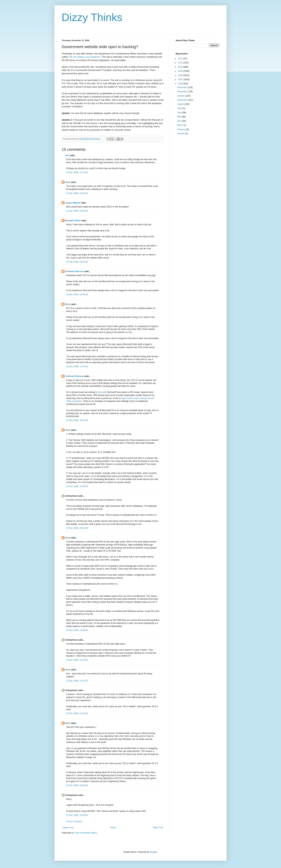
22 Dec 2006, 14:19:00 (77, 367)
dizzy (68, 182)
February (182, 129)
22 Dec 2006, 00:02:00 (77, 262)
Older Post (158, 828)
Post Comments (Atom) (86, 833)
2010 (181, 67)
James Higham (73, 203)
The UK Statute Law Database (84, 57)
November (182, 92)
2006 (181, 84)
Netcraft (101, 392)
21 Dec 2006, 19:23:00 (77, 211)
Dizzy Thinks (92, 17)
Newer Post (68, 828)
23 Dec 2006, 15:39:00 (77, 785)
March (180, 125)
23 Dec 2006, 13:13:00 (77, 660)
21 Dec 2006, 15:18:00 (77, 193)
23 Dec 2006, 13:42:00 (77, 681)
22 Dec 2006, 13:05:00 (77, 295)
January (181, 134)
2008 (181, 75)
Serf (67, 155)
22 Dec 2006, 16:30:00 (77, 486)
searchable (120, 60)
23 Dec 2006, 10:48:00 (77, 630)
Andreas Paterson (74, 271)
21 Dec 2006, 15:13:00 (77, 172)
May (179, 117)
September (183, 100)
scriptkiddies (106, 93)
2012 (181, 59)
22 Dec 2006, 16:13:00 (77, 420)
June (180, 113)
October (181, 96)
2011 (181, 63)
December (182, 87)
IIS (161, 80)
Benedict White (73, 221)
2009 (181, 71)
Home (113, 828)
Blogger (153, 852)
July (179, 108)
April (179, 121)
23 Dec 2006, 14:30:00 (77, 713)
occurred (88, 120)
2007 (181, 80)
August (181, 104)
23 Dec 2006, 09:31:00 (77, 528)
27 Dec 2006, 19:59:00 (77, 815)
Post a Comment (74, 822)
